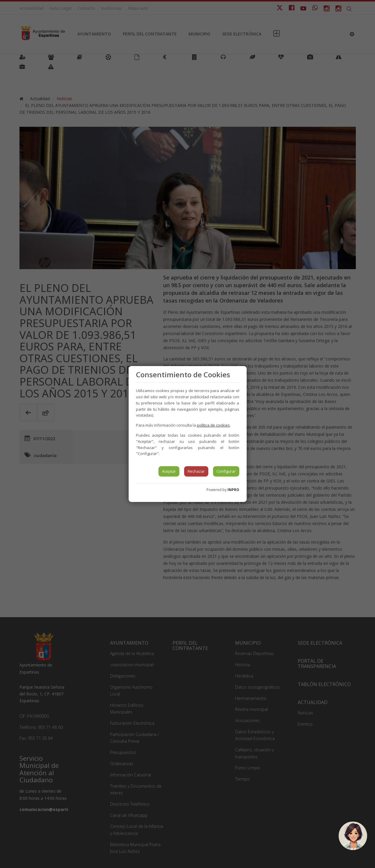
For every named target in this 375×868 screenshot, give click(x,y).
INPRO (233, 490)
